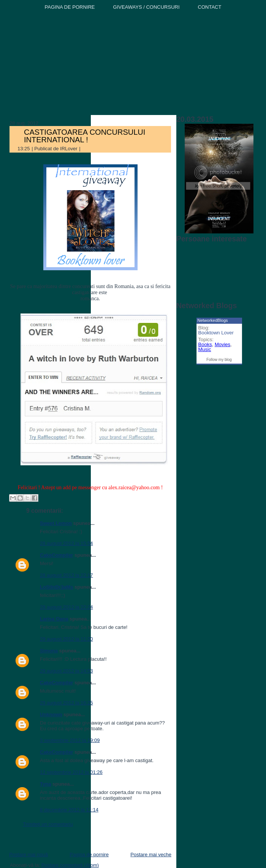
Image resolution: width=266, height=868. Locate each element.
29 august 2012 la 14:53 (66, 671)
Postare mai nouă (28, 855)
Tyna (45, 784)
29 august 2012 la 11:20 (66, 639)
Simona (49, 651)
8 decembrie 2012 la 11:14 (69, 810)
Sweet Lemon (56, 523)
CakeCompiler (56, 555)
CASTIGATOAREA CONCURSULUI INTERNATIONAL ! (85, 136)
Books (205, 344)
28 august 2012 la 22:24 (66, 607)
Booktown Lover (216, 333)
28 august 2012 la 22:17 (66, 575)
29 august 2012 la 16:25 (66, 703)
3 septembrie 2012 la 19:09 (70, 740)
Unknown (51, 714)
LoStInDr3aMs (56, 587)
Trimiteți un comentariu (48, 824)
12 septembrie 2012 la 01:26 (71, 772)
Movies (222, 344)
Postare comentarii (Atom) (70, 865)
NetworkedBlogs (213, 320)
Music (205, 349)
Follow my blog (219, 360)
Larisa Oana (54, 619)
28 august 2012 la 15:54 (66, 543)
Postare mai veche (151, 855)
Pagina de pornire (89, 855)
